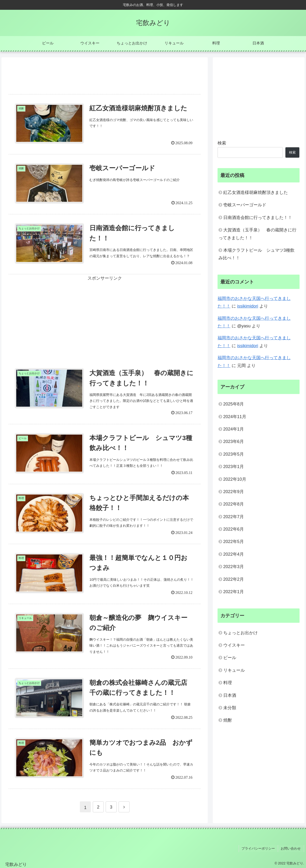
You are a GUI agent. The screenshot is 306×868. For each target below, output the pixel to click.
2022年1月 (234, 592)
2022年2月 (234, 579)
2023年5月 (234, 454)
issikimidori (248, 306)
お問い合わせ (291, 849)
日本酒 (230, 695)
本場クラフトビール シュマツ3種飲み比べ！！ (257, 254)
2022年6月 (234, 529)
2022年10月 (235, 479)
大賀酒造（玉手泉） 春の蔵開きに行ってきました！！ (257, 234)
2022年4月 (234, 554)
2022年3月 (234, 567)
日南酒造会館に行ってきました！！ (258, 218)
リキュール (234, 670)
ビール (230, 658)
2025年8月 (234, 404)
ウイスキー (234, 645)
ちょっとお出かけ (240, 633)
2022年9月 (234, 492)
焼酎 (228, 720)
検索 (222, 143)
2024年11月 (235, 417)
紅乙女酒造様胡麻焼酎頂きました (256, 192)
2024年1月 (234, 429)
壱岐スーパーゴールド (245, 205)
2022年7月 (234, 517)
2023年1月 (234, 467)
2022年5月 (234, 542)
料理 (228, 683)
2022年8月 (234, 504)
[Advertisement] (105, 73)
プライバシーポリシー (260, 849)
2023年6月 (234, 442)
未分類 (230, 708)
